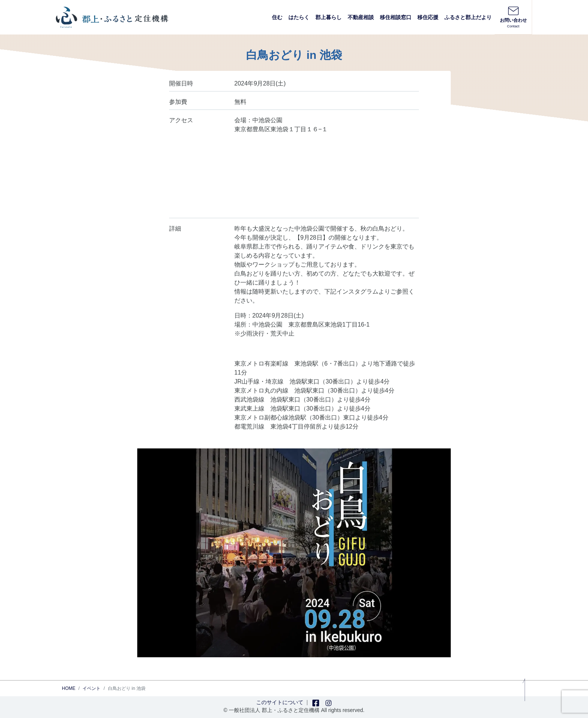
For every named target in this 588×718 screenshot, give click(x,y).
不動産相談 (361, 17)
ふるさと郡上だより (468, 17)
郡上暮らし (328, 17)
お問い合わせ (513, 17)
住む (277, 17)
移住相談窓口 (396, 17)
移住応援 (428, 17)
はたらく (299, 17)
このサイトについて (280, 702)
